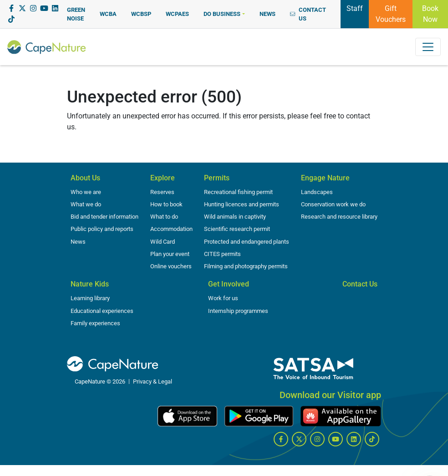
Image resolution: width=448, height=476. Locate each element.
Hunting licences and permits (242, 204)
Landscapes (317, 192)
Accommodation (171, 229)
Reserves (162, 192)
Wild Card (163, 242)
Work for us (223, 298)
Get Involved (229, 284)
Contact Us (360, 284)
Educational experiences (102, 311)
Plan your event (170, 254)
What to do (164, 217)
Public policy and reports (102, 229)
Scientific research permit (237, 229)
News (78, 242)
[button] (224, 14)
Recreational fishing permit (238, 192)
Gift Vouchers (391, 14)
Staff (355, 8)
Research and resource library (339, 217)
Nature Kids (90, 284)
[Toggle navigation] (428, 47)
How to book (166, 204)
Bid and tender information (104, 217)
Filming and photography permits (246, 266)
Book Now (430, 14)
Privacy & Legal (153, 381)
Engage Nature (325, 178)
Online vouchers (171, 266)
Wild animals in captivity (235, 217)
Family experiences (95, 323)
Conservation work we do (333, 204)
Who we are (86, 192)
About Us (85, 178)
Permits (217, 178)
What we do (86, 204)
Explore (163, 178)
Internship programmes (238, 311)
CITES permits (222, 254)
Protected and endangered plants (247, 242)
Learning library (90, 298)
